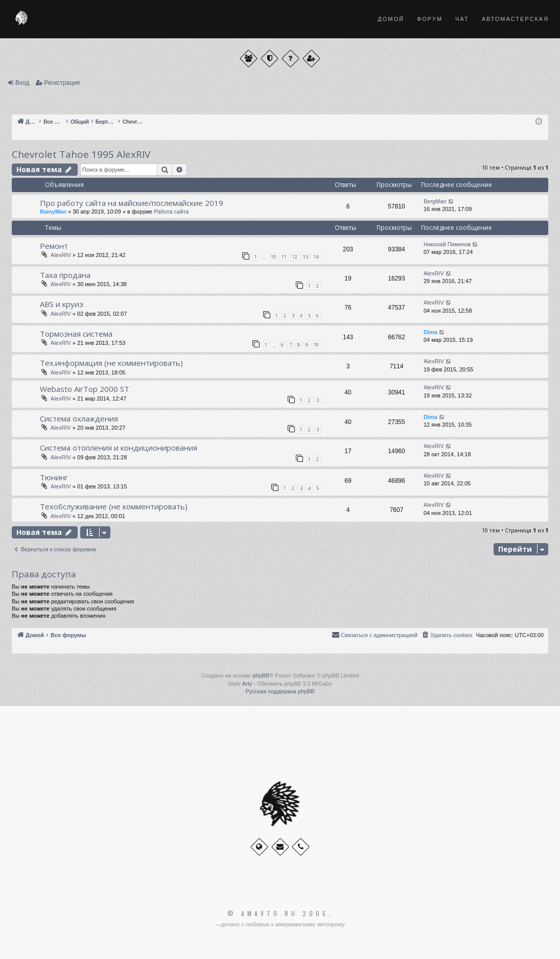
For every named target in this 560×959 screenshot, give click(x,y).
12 (295, 257)
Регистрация (62, 83)
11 (284, 257)
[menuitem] (447, 635)
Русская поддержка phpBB (280, 691)
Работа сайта (171, 212)
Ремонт (54, 246)
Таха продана (65, 275)
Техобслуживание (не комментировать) (114, 506)
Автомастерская (515, 19)
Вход (22, 83)
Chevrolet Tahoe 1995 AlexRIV (81, 154)
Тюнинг (54, 477)
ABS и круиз (62, 304)
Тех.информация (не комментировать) (111, 363)
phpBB (261, 675)
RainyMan (53, 212)
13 (306, 257)
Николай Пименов (447, 244)
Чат (462, 19)
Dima (430, 332)
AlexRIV (61, 255)
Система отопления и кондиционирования (119, 448)
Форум (430, 19)
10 (273, 257)
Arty (247, 684)
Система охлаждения (79, 418)
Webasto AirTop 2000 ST (85, 389)
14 (316, 257)
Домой (391, 19)
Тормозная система (76, 334)
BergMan (435, 201)
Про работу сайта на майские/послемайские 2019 (132, 203)
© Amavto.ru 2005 (278, 914)
